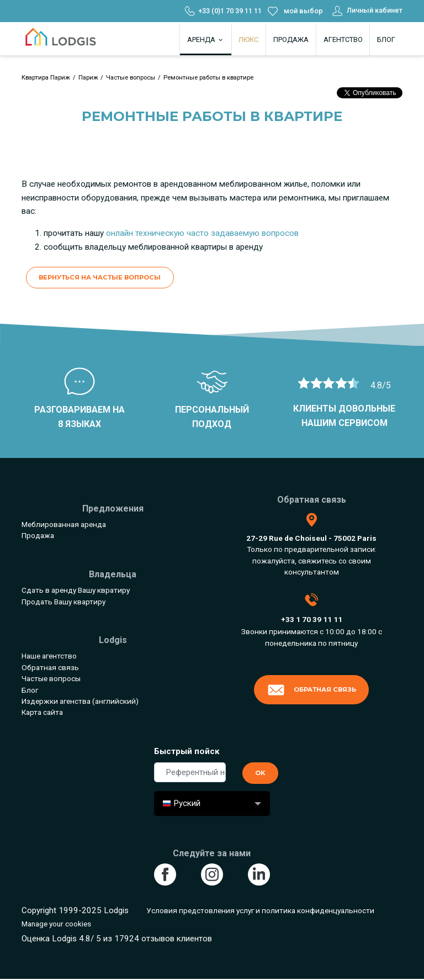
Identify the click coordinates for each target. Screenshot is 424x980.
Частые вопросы (131, 78)
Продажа (291, 39)
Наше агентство (49, 656)
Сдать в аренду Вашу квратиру (76, 590)
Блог (386, 39)
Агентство (343, 39)
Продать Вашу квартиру (63, 602)
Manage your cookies (56, 924)
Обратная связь (50, 667)
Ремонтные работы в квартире (208, 78)
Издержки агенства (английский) (80, 701)
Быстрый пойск (187, 751)
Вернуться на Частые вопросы (100, 277)
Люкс (248, 39)
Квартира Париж (46, 78)
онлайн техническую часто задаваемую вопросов (202, 233)
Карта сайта (42, 712)
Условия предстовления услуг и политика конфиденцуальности (260, 910)
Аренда (206, 39)
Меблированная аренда (64, 524)
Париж (88, 78)
